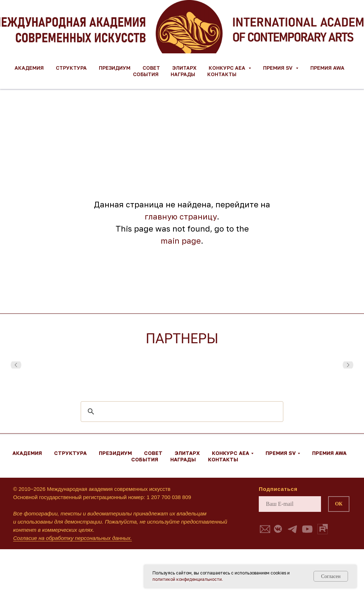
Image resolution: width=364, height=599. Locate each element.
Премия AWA (327, 68)
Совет (151, 68)
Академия (29, 68)
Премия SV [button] (279, 68)
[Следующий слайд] (348, 365)
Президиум (115, 68)
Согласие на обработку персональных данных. (73, 538)
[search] (181, 412)
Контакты (222, 74)
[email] (290, 504)
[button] (265, 529)
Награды (183, 74)
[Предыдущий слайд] (16, 365)
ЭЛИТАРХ (184, 68)
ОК (339, 504)
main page (181, 241)
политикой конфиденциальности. (188, 579)
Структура (71, 68)
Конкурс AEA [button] (228, 68)
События (146, 74)
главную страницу (181, 216)
